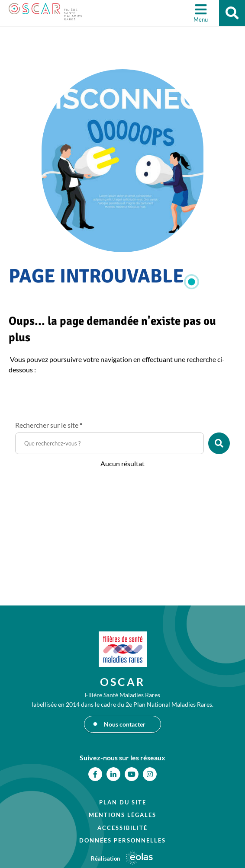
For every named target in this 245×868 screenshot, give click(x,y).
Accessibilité (122, 828)
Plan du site (123, 802)
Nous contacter (125, 724)
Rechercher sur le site (49, 425)
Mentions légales (122, 815)
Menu (201, 19)
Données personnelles (122, 840)
